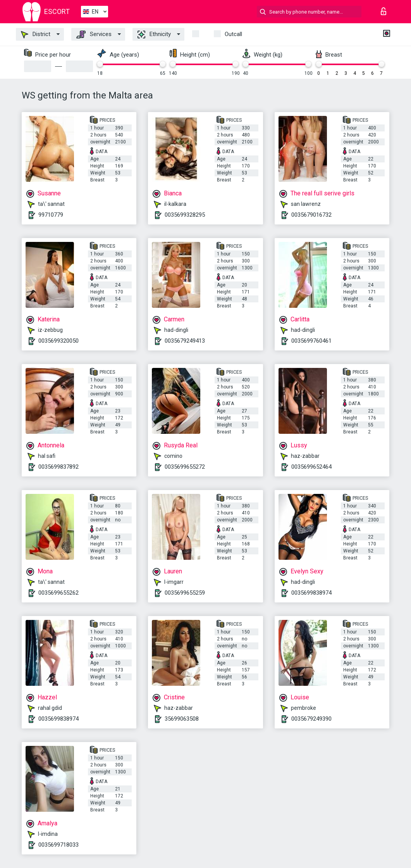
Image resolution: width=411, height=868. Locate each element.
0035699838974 (311, 593)
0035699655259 (185, 593)
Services (94, 35)
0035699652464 (311, 467)
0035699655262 (58, 593)
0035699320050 (58, 341)
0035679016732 (311, 215)
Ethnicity (154, 35)
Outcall (233, 34)
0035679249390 (311, 719)
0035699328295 (185, 215)
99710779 (51, 215)
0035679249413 (185, 341)
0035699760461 (311, 341)
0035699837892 (58, 467)
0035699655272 (185, 467)
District (36, 35)
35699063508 (182, 719)
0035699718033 (58, 845)
